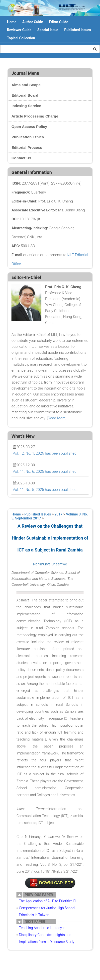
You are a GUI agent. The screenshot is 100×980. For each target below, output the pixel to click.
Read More (57, 418)
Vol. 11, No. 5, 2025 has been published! (45, 490)
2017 (59, 514)
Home (12, 22)
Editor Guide (58, 22)
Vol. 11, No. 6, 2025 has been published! (45, 471)
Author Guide (33, 22)
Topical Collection (21, 38)
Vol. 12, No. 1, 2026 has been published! (45, 453)
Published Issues (77, 30)
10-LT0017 (50, 883)
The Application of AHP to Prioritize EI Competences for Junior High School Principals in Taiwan (48, 908)
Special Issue (48, 30)
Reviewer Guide (19, 30)
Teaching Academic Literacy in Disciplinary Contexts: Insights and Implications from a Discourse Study (47, 935)
